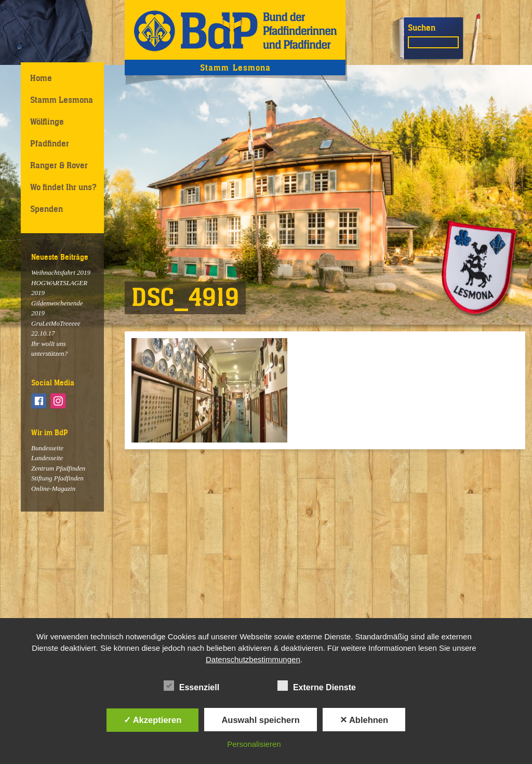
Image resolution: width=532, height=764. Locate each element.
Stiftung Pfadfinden (57, 478)
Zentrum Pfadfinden (58, 468)
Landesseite (47, 458)
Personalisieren (254, 744)
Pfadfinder (50, 143)
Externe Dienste (317, 686)
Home (41, 78)
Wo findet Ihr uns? (63, 187)
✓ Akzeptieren (153, 720)
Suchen (422, 28)
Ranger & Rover (59, 165)
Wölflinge (47, 122)
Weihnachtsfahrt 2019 (61, 272)
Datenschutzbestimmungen (253, 659)
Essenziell (191, 686)
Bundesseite (47, 448)
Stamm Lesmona (62, 100)
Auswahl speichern (260, 720)
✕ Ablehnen (364, 720)
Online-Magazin (53, 488)
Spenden (46, 209)
